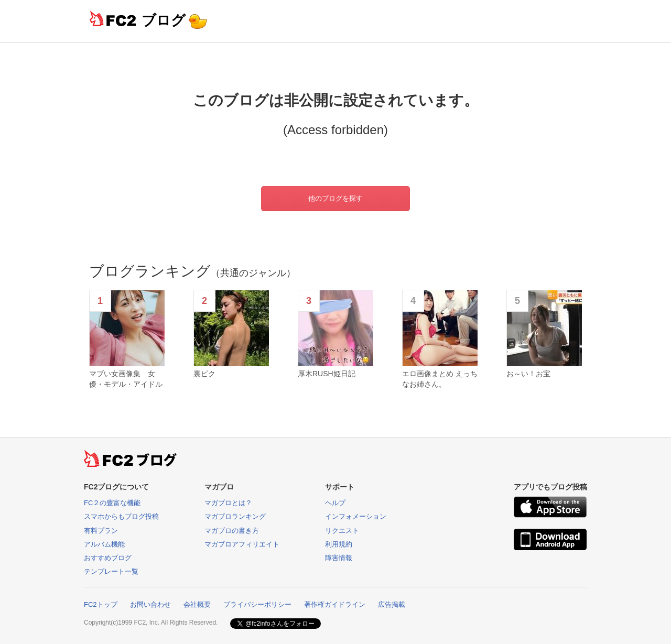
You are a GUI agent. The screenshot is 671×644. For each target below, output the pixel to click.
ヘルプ (335, 503)
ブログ (164, 20)
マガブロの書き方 (232, 531)
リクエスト (342, 531)
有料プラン (101, 531)
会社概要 (197, 604)
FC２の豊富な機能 (112, 503)
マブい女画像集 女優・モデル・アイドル (126, 379)
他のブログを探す (335, 198)
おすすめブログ (108, 558)
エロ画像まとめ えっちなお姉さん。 (440, 379)
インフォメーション (356, 516)
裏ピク (204, 374)
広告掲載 (392, 604)
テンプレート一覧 (111, 571)
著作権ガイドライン (335, 604)
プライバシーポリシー (257, 604)
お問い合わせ (150, 604)
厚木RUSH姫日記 (327, 374)
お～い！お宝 (528, 374)
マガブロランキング (235, 516)
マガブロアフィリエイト (242, 544)
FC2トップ (101, 604)
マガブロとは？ (228, 503)
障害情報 (339, 558)
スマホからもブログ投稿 (121, 516)
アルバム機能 (104, 544)
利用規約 (339, 544)
